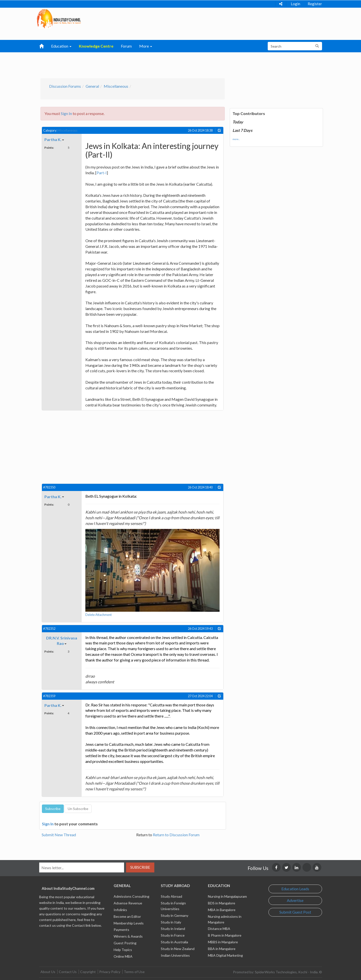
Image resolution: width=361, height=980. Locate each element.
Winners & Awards (128, 936)
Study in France (173, 935)
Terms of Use (134, 972)
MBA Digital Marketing (225, 955)
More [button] (146, 46)
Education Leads (295, 889)
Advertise (295, 900)
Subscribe (140, 867)
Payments (121, 930)
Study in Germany (175, 915)
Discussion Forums (65, 86)
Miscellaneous (116, 86)
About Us (48, 972)
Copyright (88, 972)
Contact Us (68, 972)
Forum (126, 46)
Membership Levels (129, 923)
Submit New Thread (59, 835)
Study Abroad (171, 896)
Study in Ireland (173, 929)
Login (295, 4)
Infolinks (120, 910)
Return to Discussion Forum (176, 835)
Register (315, 4)
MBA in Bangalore (222, 910)
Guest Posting (125, 943)
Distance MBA (219, 929)
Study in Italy (171, 922)
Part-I (102, 173)
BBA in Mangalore (222, 949)
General (92, 86)
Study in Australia (174, 942)
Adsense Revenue (128, 903)
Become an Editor (127, 916)
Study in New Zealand (178, 949)
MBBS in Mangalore (223, 942)
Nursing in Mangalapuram (227, 896)
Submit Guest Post (295, 912)
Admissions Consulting (131, 896)
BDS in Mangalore (222, 903)
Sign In (66, 113)
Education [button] (61, 46)
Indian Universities (175, 955)
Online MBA (123, 956)
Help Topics (123, 950)
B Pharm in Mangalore (225, 935)
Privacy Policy (110, 972)
